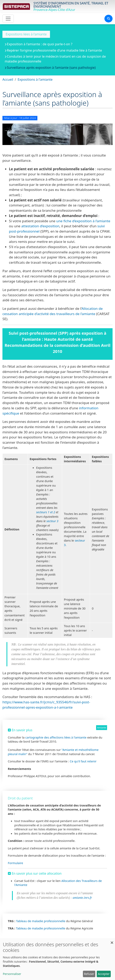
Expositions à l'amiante (35, 79)
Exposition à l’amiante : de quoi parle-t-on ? (40, 44)
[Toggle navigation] (8, 19)
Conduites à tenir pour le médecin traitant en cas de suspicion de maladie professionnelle (55, 59)
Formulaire (16, 863)
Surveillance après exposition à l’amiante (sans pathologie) (51, 68)
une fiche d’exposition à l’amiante (83, 221)
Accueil (8, 79)
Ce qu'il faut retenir (83, 761)
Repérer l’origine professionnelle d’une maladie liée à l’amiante (54, 50)
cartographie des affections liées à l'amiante (56, 737)
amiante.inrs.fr (82, 898)
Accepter (104, 974)
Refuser (89, 974)
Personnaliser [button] (12, 974)
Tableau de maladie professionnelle (41, 921)
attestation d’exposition (40, 226)
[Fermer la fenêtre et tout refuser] (112, 941)
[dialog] (57, 959)
